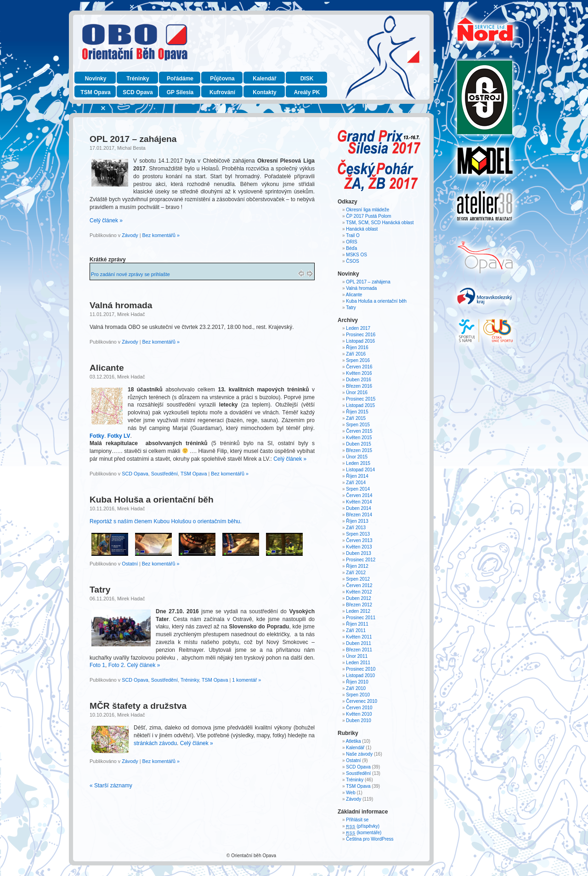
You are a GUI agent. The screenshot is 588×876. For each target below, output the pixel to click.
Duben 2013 (359, 553)
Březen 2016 (359, 386)
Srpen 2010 (358, 695)
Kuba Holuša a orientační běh (152, 500)
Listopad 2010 (360, 675)
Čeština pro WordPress (370, 839)
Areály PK (307, 92)
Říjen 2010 (357, 682)
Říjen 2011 (357, 624)
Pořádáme (180, 79)
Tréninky (138, 79)
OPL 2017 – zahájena (133, 139)
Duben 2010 (359, 721)
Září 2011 (356, 630)
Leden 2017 (358, 328)
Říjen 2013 (357, 521)
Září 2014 (356, 483)
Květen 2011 (359, 637)
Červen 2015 (359, 431)
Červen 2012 (359, 585)
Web (351, 793)
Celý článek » (106, 220)
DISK (307, 79)
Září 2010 (356, 688)
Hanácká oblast (362, 229)
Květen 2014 (359, 502)
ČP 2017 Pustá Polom (368, 216)
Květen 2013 (359, 547)
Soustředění (164, 474)
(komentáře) (364, 833)
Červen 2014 (359, 495)
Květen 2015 (359, 438)
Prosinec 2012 (361, 560)
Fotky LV (119, 436)
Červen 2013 (359, 540)
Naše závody (359, 754)
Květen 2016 (359, 373)
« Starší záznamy (111, 786)
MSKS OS (356, 255)
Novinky (96, 79)
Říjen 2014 (357, 476)
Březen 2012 (359, 605)
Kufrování (222, 92)
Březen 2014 (359, 515)
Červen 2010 (359, 708)
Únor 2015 (357, 457)
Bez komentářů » (161, 235)
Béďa (351, 248)
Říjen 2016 (357, 348)
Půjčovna (222, 79)
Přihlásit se (357, 820)
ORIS (351, 242)
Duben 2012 (359, 598)
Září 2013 (356, 528)
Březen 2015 (359, 450)
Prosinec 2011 (361, 618)
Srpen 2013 (358, 534)
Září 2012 (356, 573)
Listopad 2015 (360, 405)
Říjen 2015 (357, 412)
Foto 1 (97, 665)
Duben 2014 (359, 508)
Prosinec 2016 (361, 335)
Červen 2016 (359, 367)
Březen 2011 (359, 650)
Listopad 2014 (360, 470)
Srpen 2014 (358, 489)
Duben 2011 (359, 643)
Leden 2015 (358, 463)
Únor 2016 (357, 393)
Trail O (353, 235)
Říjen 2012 (357, 566)
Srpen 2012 (358, 579)
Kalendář (264, 79)
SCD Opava (138, 92)
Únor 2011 (357, 656)
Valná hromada (121, 305)
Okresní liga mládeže (367, 210)
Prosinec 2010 (361, 669)
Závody (130, 235)
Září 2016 (356, 354)
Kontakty (264, 92)
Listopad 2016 (360, 341)
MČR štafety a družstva (138, 706)
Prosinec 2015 (361, 399)
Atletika (353, 741)
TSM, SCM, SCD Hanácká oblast (380, 223)
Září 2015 (356, 418)
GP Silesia (180, 92)
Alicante (107, 368)
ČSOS (352, 261)
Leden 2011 (358, 663)
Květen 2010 (359, 714)
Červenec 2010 (362, 701)
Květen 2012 (359, 592)
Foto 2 (116, 665)
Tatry (100, 590)
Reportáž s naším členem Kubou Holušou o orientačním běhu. (166, 521)
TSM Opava (95, 92)
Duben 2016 (359, 380)
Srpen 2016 (358, 360)
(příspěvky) (363, 826)
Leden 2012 (358, 611)
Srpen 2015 (358, 425)
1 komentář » (246, 680)
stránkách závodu (155, 743)
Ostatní (130, 564)
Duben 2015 (359, 444)
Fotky (97, 436)
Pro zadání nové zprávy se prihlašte (130, 274)
